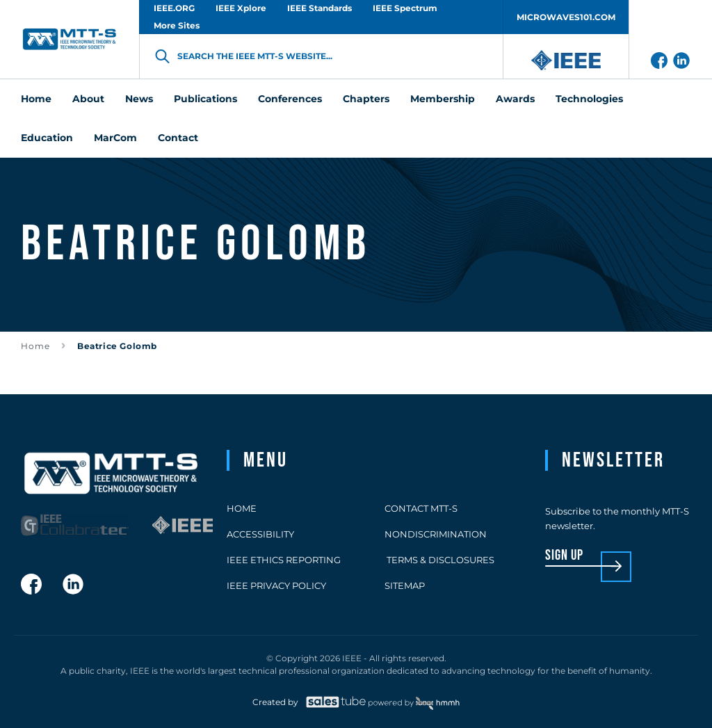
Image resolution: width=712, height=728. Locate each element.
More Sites (177, 25)
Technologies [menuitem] (589, 99)
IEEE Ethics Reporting (284, 560)
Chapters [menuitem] (366, 99)
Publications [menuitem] (205, 99)
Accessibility (260, 534)
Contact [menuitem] (178, 138)
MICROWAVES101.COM (566, 17)
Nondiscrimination (436, 534)
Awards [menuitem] (515, 99)
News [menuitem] (139, 99)
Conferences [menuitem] (290, 99)
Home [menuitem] (36, 99)
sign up (564, 556)
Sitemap (405, 585)
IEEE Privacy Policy (276, 585)
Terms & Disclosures (439, 560)
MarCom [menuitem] (115, 138)
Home (35, 346)
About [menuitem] (88, 99)
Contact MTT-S (421, 508)
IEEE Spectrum (405, 8)
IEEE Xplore (241, 8)
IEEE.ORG (174, 8)
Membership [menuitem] (443, 99)
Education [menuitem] (47, 138)
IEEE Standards (319, 8)
